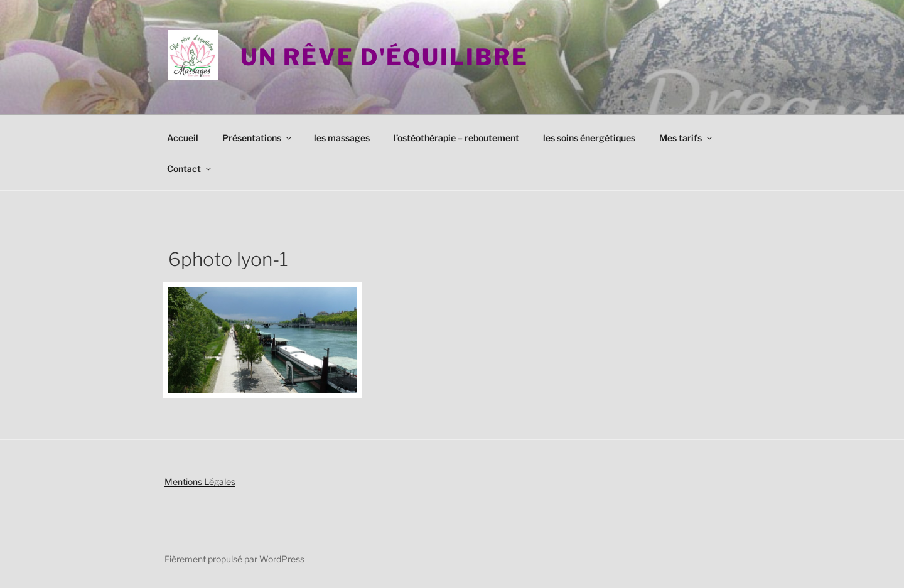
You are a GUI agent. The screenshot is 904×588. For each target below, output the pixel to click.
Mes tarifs (686, 138)
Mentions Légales (200, 482)
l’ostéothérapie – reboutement (456, 138)
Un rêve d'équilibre (385, 57)
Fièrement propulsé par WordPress (234, 559)
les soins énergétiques (589, 138)
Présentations (258, 138)
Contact (190, 168)
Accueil (183, 138)
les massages (342, 138)
